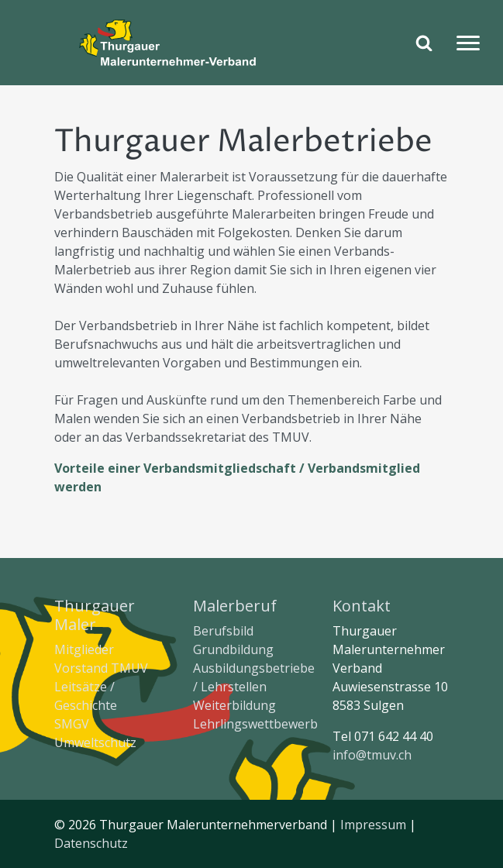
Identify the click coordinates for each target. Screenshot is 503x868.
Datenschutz (91, 843)
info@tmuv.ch (372, 755)
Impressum (373, 825)
